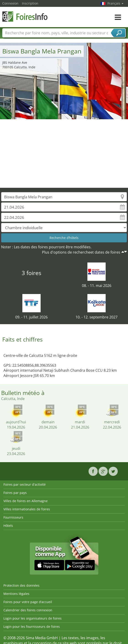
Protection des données (21, 585)
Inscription (30, 3)
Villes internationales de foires (27, 509)
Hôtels (8, 526)
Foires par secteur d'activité (25, 484)
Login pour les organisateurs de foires (33, 618)
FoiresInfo (25, 17)
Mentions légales (16, 594)
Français (115, 3)
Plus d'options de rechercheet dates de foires (81, 252)
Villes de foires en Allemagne (26, 501)
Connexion (10, 3)
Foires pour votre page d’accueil (28, 602)
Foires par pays (15, 493)
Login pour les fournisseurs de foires (32, 627)
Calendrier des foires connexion (28, 610)
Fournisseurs (13, 517)
